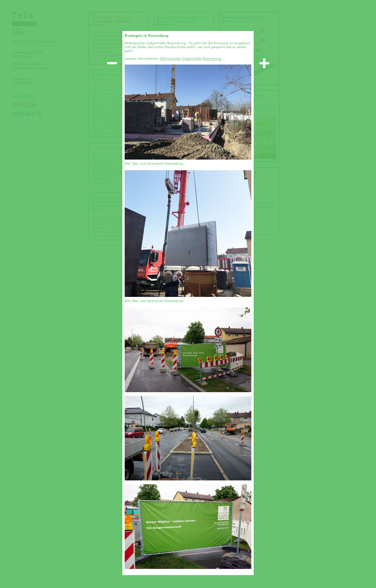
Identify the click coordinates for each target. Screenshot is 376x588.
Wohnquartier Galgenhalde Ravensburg (191, 59)
